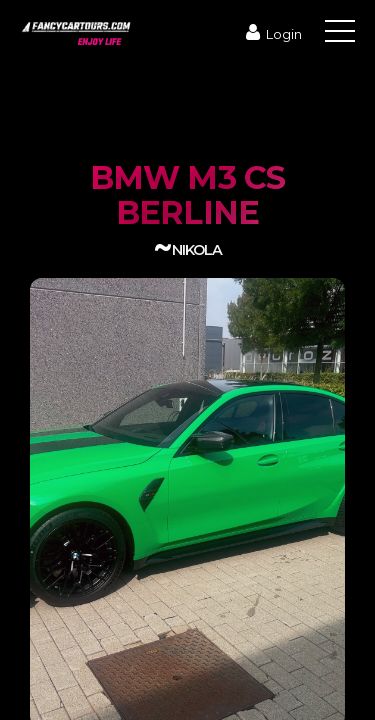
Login (271, 34)
